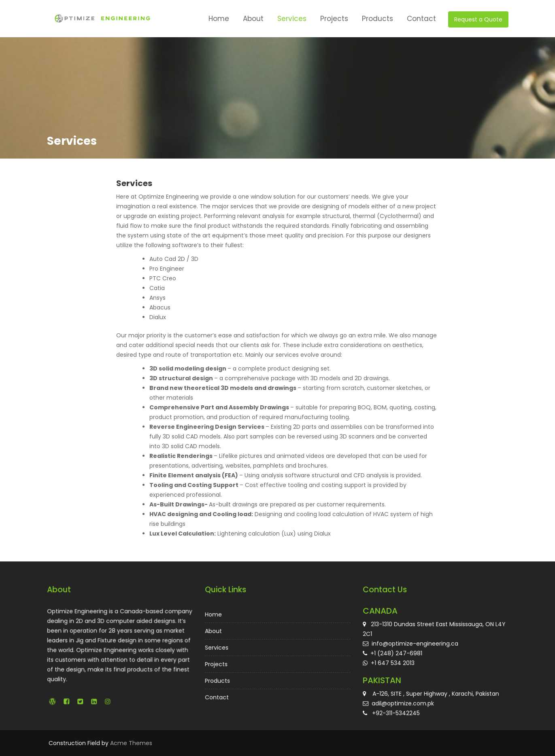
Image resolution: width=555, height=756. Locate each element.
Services (292, 19)
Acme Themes (131, 743)
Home (219, 19)
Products (377, 19)
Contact (421, 19)
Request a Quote (478, 19)
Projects (334, 19)
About (253, 19)
